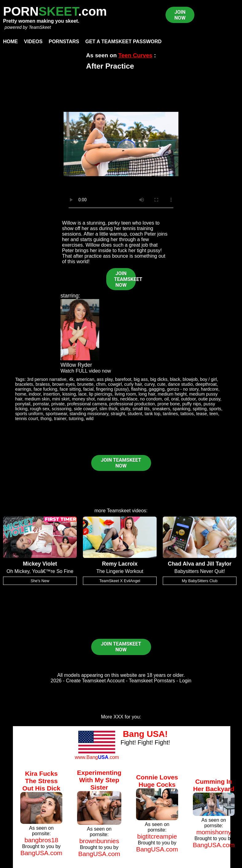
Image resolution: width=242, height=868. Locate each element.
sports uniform (29, 414)
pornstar (41, 404)
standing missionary (89, 414)
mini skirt (61, 399)
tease (202, 414)
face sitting (70, 389)
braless (43, 384)
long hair (147, 394)
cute (161, 384)
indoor (35, 394)
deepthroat (206, 384)
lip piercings (100, 394)
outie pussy (209, 399)
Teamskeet (119, 511)
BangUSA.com (41, 853)
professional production (132, 404)
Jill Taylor (219, 564)
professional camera (87, 404)
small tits (141, 409)
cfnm (101, 384)
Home (10, 42)
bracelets (24, 384)
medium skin (37, 399)
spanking (181, 409)
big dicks (159, 379)
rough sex (39, 409)
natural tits (107, 399)
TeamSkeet (40, 27)
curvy (149, 384)
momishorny (214, 832)
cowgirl (115, 384)
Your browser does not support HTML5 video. (121, 144)
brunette (86, 384)
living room (125, 394)
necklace (129, 399)
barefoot (123, 379)
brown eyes (64, 384)
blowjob (190, 379)
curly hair (133, 384)
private (58, 404)
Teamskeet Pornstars (152, 681)
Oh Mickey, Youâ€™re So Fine (40, 571)
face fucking (45, 389)
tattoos (187, 414)
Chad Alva (181, 564)
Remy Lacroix (120, 564)
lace (82, 394)
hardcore (210, 389)
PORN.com (55, 11)
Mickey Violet (40, 564)
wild (90, 419)
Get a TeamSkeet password (123, 42)
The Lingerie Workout (120, 571)
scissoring (62, 409)
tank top (152, 414)
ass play (105, 379)
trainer (60, 419)
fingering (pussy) (112, 389)
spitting (200, 409)
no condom (151, 399)
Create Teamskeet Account (95, 681)
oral (175, 399)
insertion (52, 394)
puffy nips (191, 404)
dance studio (181, 384)
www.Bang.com (97, 757)
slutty (125, 409)
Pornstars (64, 42)
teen (214, 414)
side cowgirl (86, 409)
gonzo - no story (183, 389)
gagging (157, 389)
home (21, 394)
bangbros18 (41, 840)
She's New (40, 581)
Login (185, 681)
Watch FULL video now (86, 371)
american (85, 379)
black (175, 379)
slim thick (109, 409)
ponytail (23, 404)
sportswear (57, 414)
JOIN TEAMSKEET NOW (125, 279)
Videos (33, 42)
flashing (139, 389)
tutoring (76, 419)
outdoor (188, 399)
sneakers (161, 409)
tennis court (26, 419)
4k (71, 379)
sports (215, 409)
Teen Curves (135, 55)
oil (166, 399)
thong (46, 419)
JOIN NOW (180, 15)
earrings (23, 389)
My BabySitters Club (200, 581)
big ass (141, 379)
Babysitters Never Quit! (200, 571)
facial (88, 389)
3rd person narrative (47, 379)
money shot (83, 399)
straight (118, 414)
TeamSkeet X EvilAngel (120, 581)
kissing (69, 394)
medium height (172, 394)
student (135, 414)
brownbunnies (99, 841)
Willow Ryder (76, 365)
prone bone (169, 404)
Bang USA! (145, 734)
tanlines (170, 414)
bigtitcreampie (157, 836)
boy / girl (209, 379)
